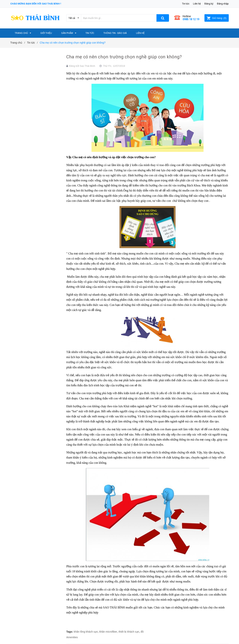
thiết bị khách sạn (129, 632)
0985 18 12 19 (191, 19)
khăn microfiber (108, 632)
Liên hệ (197, 4)
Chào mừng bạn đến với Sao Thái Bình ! (36, 4)
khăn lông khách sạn (86, 632)
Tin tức (186, 4)
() (217, 18)
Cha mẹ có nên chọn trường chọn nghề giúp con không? (124, 57)
